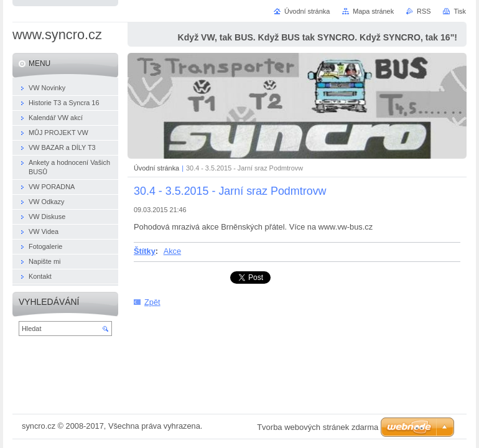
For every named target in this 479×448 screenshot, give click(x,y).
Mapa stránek (373, 11)
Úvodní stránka (156, 168)
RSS (424, 11)
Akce (172, 251)
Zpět (152, 302)
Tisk (460, 11)
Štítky (145, 251)
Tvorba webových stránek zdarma (318, 427)
